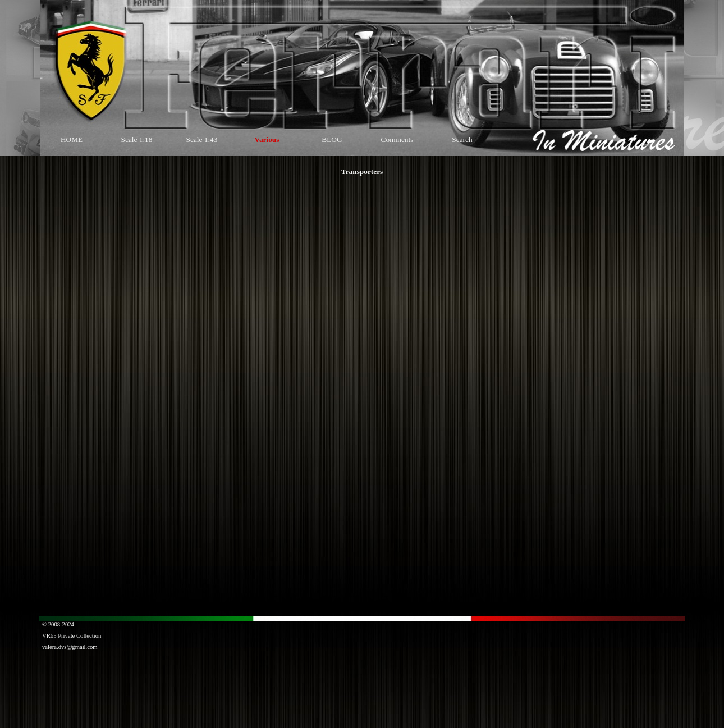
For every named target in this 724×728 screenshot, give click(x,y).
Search (462, 139)
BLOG (332, 139)
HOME (72, 139)
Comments (397, 139)
